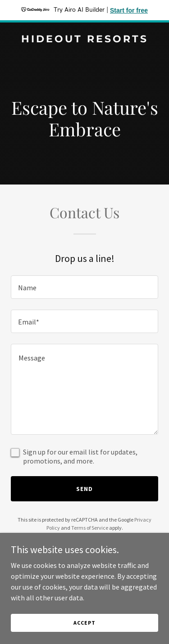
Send (84, 489)
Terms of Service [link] (90, 528)
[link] (84, 40)
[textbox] (84, 287)
